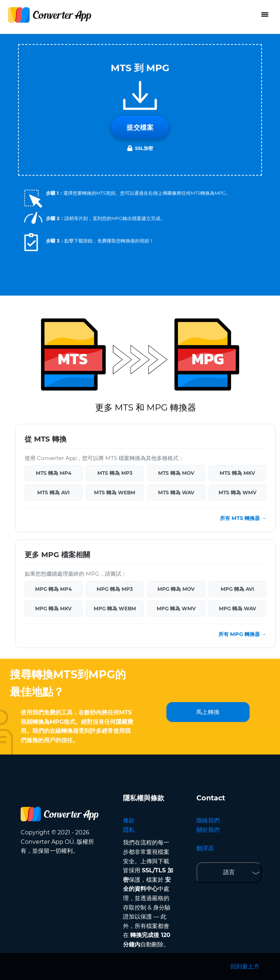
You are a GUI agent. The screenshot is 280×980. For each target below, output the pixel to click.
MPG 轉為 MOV (176, 589)
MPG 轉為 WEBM (115, 609)
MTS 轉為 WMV (237, 493)
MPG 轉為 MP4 (53, 589)
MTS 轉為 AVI (53, 493)
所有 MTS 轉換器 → (243, 518)
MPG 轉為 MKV (53, 609)
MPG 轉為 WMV (176, 609)
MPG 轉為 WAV (237, 609)
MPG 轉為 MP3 (115, 589)
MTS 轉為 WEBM (115, 493)
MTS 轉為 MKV (237, 473)
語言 (229, 872)
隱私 (129, 830)
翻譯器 (205, 848)
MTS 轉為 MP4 (54, 473)
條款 (129, 820)
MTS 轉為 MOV (176, 473)
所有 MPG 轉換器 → (242, 634)
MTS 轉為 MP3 (115, 473)
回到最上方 (245, 966)
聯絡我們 (208, 820)
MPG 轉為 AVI (237, 589)
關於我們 (208, 830)
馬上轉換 (208, 712)
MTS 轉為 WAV (176, 493)
